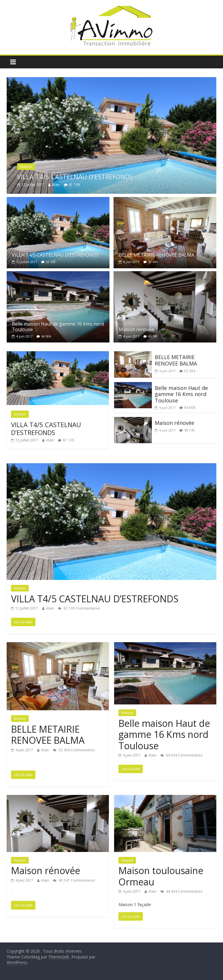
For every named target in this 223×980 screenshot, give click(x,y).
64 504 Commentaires (181, 755)
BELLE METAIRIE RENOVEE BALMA (157, 255)
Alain (56, 185)
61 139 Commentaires (79, 608)
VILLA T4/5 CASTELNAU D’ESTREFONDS (75, 177)
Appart (127, 860)
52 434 (153, 262)
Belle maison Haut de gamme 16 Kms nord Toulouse (58, 327)
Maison (26, 167)
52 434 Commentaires (74, 750)
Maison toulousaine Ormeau (161, 876)
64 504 (46, 336)
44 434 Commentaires (181, 891)
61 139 (74, 185)
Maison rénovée (136, 329)
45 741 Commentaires (74, 880)
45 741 (153, 336)
